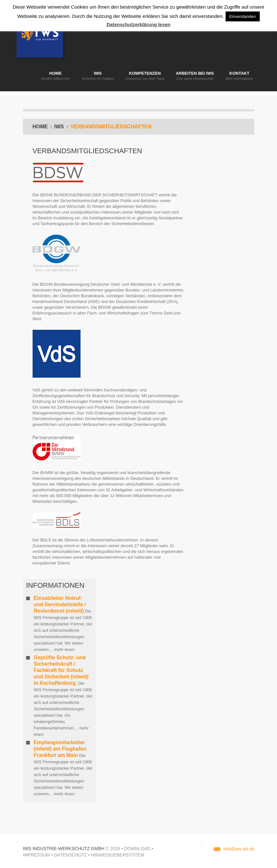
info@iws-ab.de (239, 849)
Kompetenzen (145, 76)
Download (137, 849)
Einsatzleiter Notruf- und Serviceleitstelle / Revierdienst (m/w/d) (60, 604)
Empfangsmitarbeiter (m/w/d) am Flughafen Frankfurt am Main (60, 749)
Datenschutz (70, 855)
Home (55, 76)
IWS (98, 76)
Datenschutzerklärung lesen (138, 24)
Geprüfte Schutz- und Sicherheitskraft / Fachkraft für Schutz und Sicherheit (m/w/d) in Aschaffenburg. (61, 670)
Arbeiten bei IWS (195, 76)
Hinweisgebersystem (118, 855)
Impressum (37, 855)
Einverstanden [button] (243, 16)
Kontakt (239, 76)
